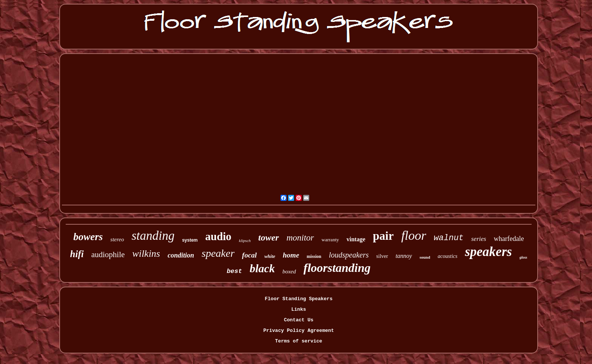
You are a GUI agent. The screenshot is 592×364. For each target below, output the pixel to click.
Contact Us (299, 320)
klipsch (245, 241)
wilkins (146, 254)
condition (181, 255)
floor (414, 235)
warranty (330, 240)
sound (425, 257)
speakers (488, 252)
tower (269, 238)
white (270, 256)
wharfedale (509, 239)
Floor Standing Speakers (298, 299)
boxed (289, 271)
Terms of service (299, 341)
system (190, 240)
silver (382, 256)
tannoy (404, 256)
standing (153, 236)
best (234, 271)
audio (218, 236)
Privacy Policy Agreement (298, 331)
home (291, 255)
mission (314, 256)
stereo (117, 239)
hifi (77, 254)
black (262, 268)
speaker (218, 253)
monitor (300, 238)
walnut (449, 238)
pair (383, 236)
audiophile (108, 254)
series (479, 239)
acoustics (447, 256)
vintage (356, 239)
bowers (88, 237)
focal (249, 255)
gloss (523, 257)
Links (298, 309)
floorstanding (337, 268)
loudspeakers (349, 255)
